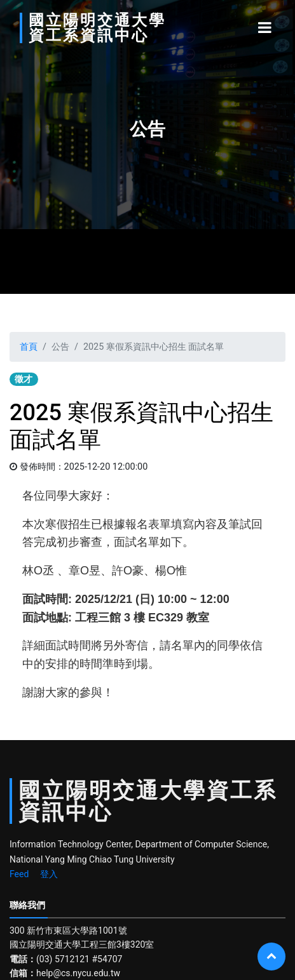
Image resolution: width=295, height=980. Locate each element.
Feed (19, 874)
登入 (49, 874)
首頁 (29, 347)
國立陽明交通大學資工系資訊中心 (97, 28)
